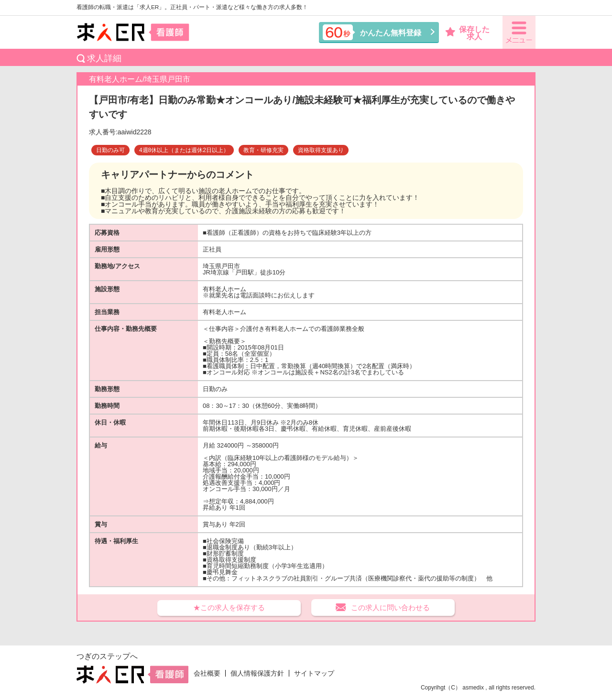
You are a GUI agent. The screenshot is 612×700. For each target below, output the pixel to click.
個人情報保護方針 (257, 673)
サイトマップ (314, 673)
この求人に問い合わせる (390, 607)
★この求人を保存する (229, 607)
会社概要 (207, 673)
